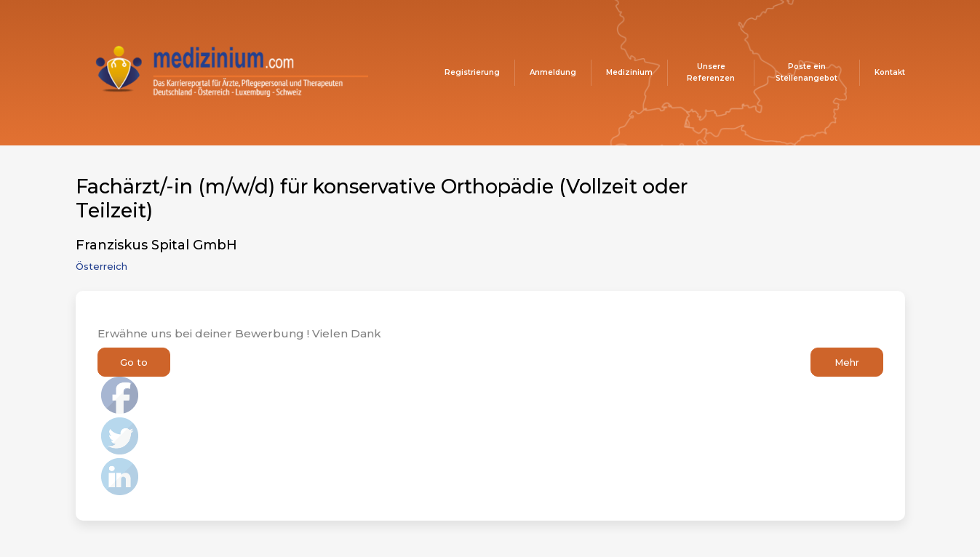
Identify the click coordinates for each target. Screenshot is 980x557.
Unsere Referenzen (711, 72)
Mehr (847, 362)
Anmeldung (553, 72)
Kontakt (890, 72)
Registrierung (472, 72)
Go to (134, 362)
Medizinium (629, 72)
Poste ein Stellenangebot (806, 72)
